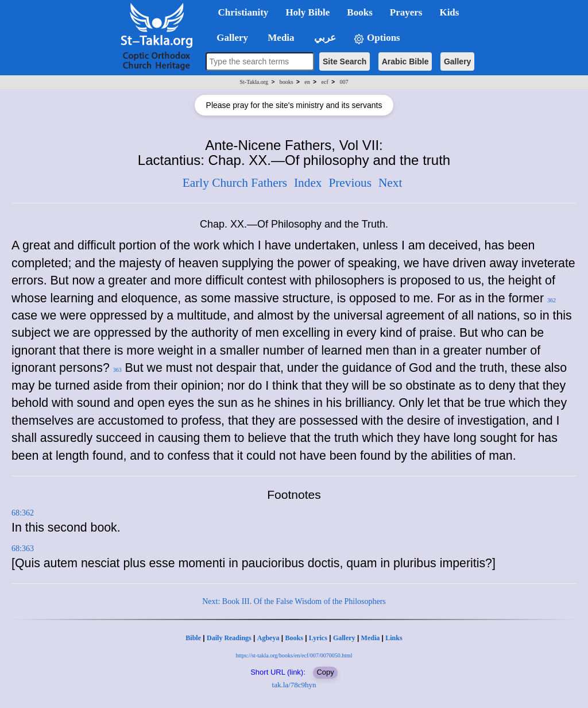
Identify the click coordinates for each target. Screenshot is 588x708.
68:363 (23, 549)
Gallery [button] (229, 38)
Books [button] (359, 12)
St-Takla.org (254, 82)
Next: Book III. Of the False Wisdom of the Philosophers (294, 601)
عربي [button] (324, 38)
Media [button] (280, 38)
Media (371, 638)
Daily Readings (229, 638)
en (307, 82)
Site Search (345, 61)
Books (294, 638)
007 (344, 82)
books (287, 82)
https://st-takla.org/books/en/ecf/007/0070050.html (294, 655)
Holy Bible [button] (307, 12)
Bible (193, 638)
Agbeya (268, 638)
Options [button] (377, 38)
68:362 (23, 513)
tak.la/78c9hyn (294, 685)
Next (390, 183)
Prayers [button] (406, 12)
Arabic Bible (405, 61)
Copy (325, 672)
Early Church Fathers (235, 183)
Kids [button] (449, 12)
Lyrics (318, 638)
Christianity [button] (243, 12)
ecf (325, 82)
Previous (350, 183)
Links (394, 638)
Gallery (457, 61)
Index (308, 183)
